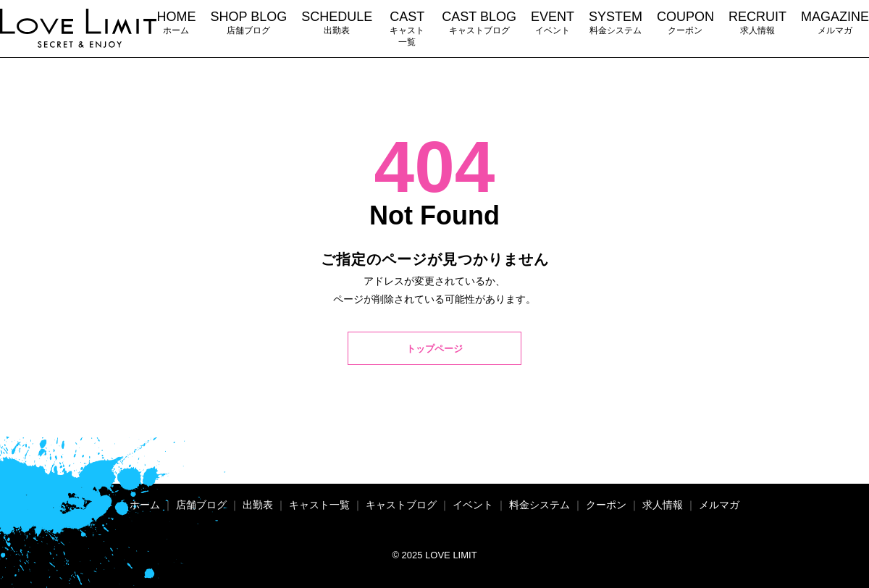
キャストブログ (479, 22)
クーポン (685, 22)
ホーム (176, 22)
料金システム (616, 22)
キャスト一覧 (407, 28)
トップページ (434, 350)
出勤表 (337, 22)
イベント (553, 22)
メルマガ (835, 22)
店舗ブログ (248, 22)
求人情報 (757, 22)
